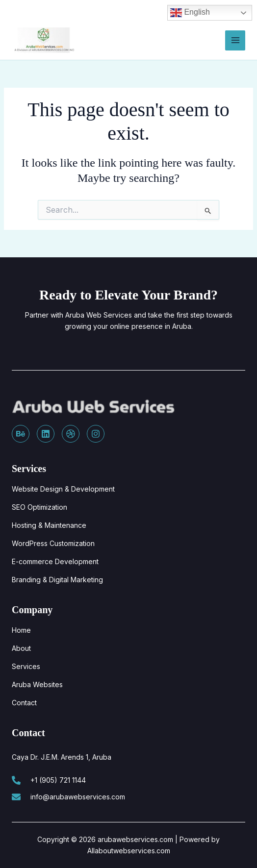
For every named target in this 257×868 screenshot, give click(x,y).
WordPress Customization (53, 543)
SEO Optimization (39, 507)
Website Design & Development (63, 489)
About (21, 648)
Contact (24, 703)
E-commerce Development (55, 561)
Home (21, 630)
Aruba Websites (37, 684)
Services (26, 666)
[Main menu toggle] (235, 40)
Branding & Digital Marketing (57, 580)
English (190, 13)
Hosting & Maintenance (49, 525)
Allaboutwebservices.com (129, 851)
